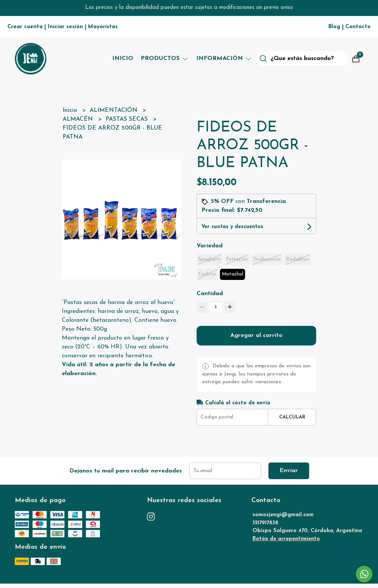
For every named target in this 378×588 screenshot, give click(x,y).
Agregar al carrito (256, 335)
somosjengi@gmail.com (283, 515)
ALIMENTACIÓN (114, 110)
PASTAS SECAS (128, 119)
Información (224, 59)
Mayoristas (103, 27)
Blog (334, 27)
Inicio (123, 59)
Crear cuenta (25, 27)
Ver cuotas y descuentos (232, 227)
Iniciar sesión (65, 27)
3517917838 (265, 523)
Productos (165, 59)
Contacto (358, 27)
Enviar (289, 471)
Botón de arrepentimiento (286, 539)
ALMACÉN (79, 119)
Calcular (292, 417)
